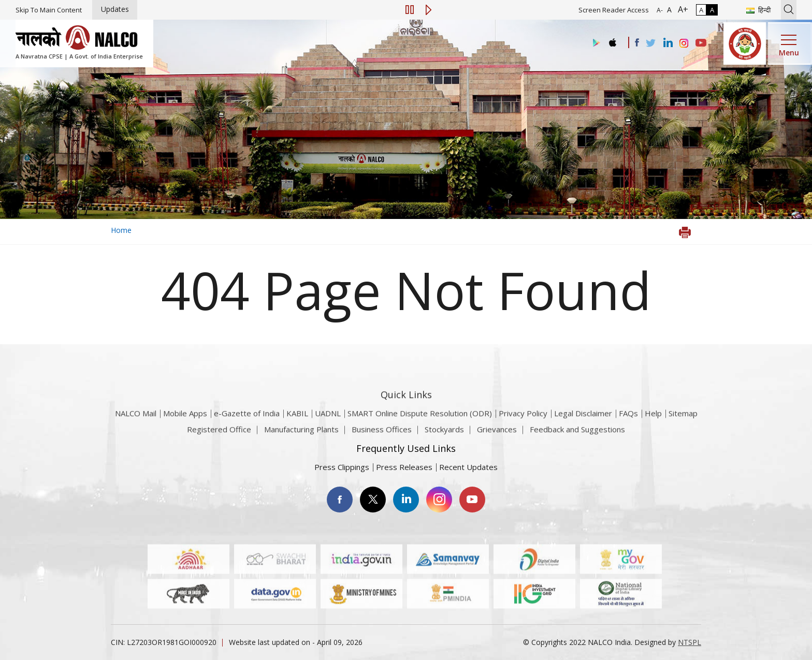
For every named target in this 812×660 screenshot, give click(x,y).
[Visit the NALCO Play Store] (594, 43)
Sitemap (683, 426)
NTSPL (690, 642)
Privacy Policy (523, 426)
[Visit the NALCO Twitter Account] (650, 43)
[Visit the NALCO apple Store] (612, 40)
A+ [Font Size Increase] (681, 9)
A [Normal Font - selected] (668, 10)
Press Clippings (342, 467)
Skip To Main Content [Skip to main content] (49, 10)
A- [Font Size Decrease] (660, 10)
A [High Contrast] (712, 10)
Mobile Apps (185, 426)
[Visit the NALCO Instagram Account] (684, 43)
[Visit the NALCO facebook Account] (637, 42)
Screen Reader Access (614, 10)
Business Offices (382, 434)
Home (121, 230)
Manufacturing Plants (301, 434)
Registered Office (219, 434)
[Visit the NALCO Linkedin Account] (667, 43)
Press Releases (404, 467)
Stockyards (444, 434)
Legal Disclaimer (583, 426)
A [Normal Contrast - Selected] (701, 10)
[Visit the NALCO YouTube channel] (701, 43)
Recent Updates (468, 467)
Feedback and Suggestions (577, 434)
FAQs (628, 426)
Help (653, 426)
